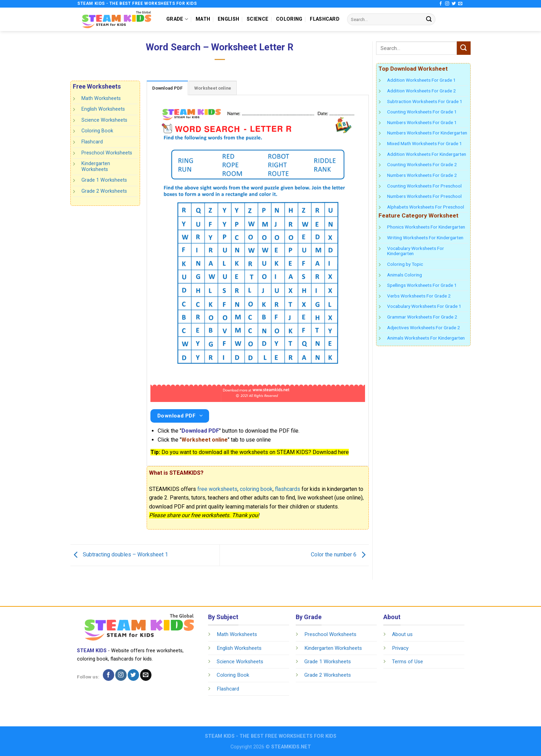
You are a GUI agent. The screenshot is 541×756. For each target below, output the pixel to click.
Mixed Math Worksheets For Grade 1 (425, 143)
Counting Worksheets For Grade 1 (422, 112)
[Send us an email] (460, 4)
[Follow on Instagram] (447, 4)
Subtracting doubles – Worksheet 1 (119, 555)
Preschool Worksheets (107, 153)
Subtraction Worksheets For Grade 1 (425, 101)
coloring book (256, 489)
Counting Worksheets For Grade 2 (422, 164)
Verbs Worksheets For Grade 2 (419, 296)
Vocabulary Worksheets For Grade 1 (424, 306)
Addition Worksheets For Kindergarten (427, 154)
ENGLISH (228, 19)
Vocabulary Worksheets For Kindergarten (416, 251)
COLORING (289, 19)
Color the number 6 (340, 555)
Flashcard (92, 142)
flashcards (288, 489)
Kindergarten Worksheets (96, 167)
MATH (203, 19)
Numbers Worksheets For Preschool (424, 196)
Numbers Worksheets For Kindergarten (427, 133)
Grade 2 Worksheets (104, 191)
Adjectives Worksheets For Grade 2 (424, 327)
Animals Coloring (405, 275)
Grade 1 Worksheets (104, 180)
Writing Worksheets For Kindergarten (425, 238)
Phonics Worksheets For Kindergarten (426, 227)
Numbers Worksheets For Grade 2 (422, 175)
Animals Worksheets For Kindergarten (426, 338)
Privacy (400, 648)
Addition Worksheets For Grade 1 (421, 80)
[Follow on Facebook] (441, 4)
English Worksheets (103, 109)
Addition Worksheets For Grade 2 (421, 91)
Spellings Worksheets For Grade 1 (422, 285)
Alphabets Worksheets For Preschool (426, 207)
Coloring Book (97, 131)
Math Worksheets (101, 98)
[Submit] (429, 19)
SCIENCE (258, 19)
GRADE (177, 19)
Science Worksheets (104, 120)
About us (402, 634)
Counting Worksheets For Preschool (424, 186)
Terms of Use (407, 662)
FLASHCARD (325, 19)
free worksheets (217, 489)
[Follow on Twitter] (454, 4)
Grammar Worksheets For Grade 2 (422, 317)
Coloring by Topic (405, 264)
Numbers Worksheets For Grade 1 (422, 122)
